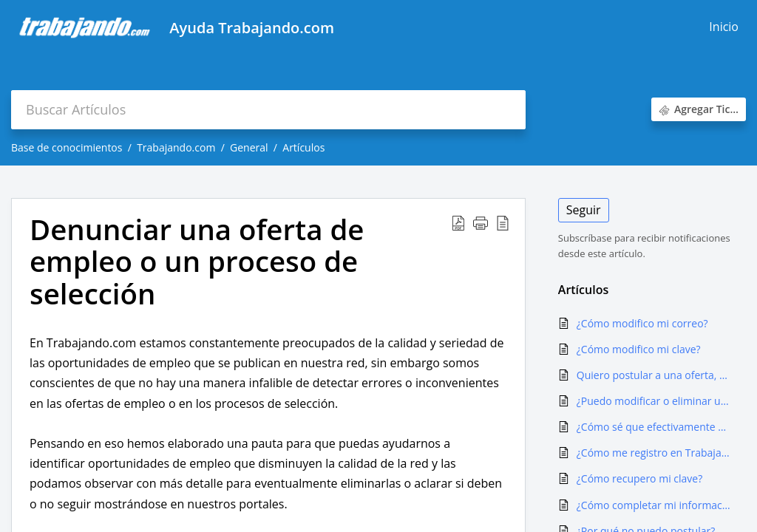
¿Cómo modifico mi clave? (639, 349)
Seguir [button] (584, 210)
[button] (458, 223)
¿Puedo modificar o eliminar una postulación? (654, 401)
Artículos (303, 147)
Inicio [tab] (724, 27)
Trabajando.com (176, 147)
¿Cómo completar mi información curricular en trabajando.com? (654, 505)
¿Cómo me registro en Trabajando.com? (654, 453)
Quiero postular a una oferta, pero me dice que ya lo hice (654, 375)
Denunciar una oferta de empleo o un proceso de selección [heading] (197, 262)
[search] (268, 110)
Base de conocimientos (67, 147)
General (249, 147)
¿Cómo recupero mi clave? (639, 478)
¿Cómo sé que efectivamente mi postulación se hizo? (654, 427)
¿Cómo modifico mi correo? (642, 323)
